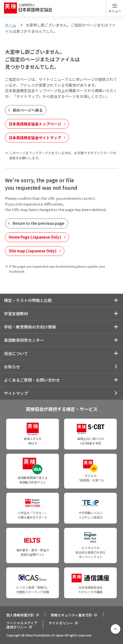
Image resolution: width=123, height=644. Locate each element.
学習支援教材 (16, 313)
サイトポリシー (61, 623)
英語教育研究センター (24, 340)
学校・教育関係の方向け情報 (30, 327)
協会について (16, 353)
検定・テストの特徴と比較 (28, 300)
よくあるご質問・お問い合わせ (32, 380)
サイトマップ (16, 393)
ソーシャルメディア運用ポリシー (22, 625)
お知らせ (12, 367)
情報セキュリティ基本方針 (71, 615)
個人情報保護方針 (20, 615)
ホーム (11, 25)
